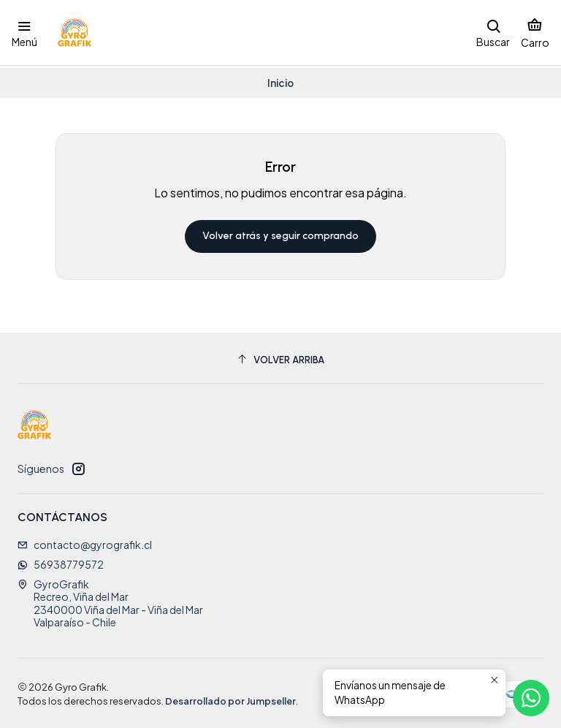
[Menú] (24, 33)
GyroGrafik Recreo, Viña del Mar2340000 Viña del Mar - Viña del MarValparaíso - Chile (110, 601)
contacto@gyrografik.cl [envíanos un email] (85, 542)
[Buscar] (493, 33)
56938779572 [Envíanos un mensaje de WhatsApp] (61, 562)
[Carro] (535, 33)
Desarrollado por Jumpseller (230, 699)
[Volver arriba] (280, 358)
